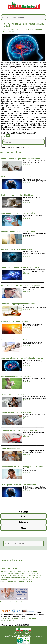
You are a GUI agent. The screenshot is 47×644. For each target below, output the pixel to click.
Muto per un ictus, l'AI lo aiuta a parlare (17, 249)
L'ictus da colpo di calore (11, 449)
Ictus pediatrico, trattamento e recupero (17, 376)
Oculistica (36, 577)
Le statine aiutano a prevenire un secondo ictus (20, 431)
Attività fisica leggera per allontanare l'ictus (18, 304)
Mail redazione (34, 635)
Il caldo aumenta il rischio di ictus (14, 322)
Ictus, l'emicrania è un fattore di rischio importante (21, 286)
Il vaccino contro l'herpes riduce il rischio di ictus (21, 159)
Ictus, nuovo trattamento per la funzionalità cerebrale (22, 358)
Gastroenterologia (31, 573)
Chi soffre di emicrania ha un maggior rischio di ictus (22, 467)
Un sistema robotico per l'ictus (13, 394)
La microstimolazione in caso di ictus (16, 412)
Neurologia (27, 577)
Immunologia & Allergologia (30, 575)
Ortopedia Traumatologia (18, 579)
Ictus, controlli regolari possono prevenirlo (18, 213)
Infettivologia (5, 577)
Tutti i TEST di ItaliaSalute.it (11, 602)
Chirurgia (26, 571)
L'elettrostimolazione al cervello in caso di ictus (20, 267)
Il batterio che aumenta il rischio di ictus (17, 177)
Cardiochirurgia (6, 571)
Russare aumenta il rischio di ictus (15, 340)
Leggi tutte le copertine (12, 560)
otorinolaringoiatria (36, 579)
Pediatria (4, 582)
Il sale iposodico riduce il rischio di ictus (17, 195)
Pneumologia (13, 582)
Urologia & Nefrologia (27, 582)
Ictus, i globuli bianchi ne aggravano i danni (18, 485)
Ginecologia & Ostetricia (10, 575)
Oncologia (4, 579)
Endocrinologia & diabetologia (12, 573)
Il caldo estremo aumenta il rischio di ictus (18, 231)
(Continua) (27, 164)
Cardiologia (17, 571)
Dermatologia (35, 571)
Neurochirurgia (16, 577)
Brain (3, 136)
